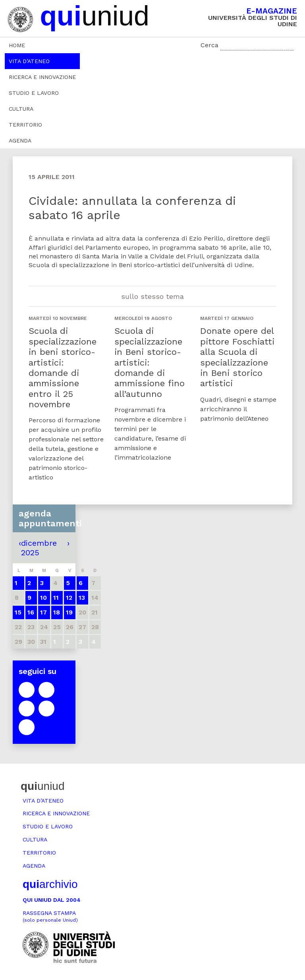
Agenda (20, 141)
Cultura (21, 109)
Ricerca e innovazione (42, 77)
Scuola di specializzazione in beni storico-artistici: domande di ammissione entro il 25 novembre (63, 368)
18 (57, 612)
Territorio (25, 125)
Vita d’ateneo (29, 61)
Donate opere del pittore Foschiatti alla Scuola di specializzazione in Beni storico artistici (237, 357)
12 (69, 598)
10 (43, 598)
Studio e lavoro (34, 93)
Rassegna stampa (50, 916)
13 (82, 598)
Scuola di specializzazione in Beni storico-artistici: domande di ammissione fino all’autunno (150, 362)
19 (69, 612)
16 (31, 612)
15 (18, 612)
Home (17, 45)
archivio (50, 884)
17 (43, 612)
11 (56, 598)
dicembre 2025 (39, 548)
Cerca (209, 45)
